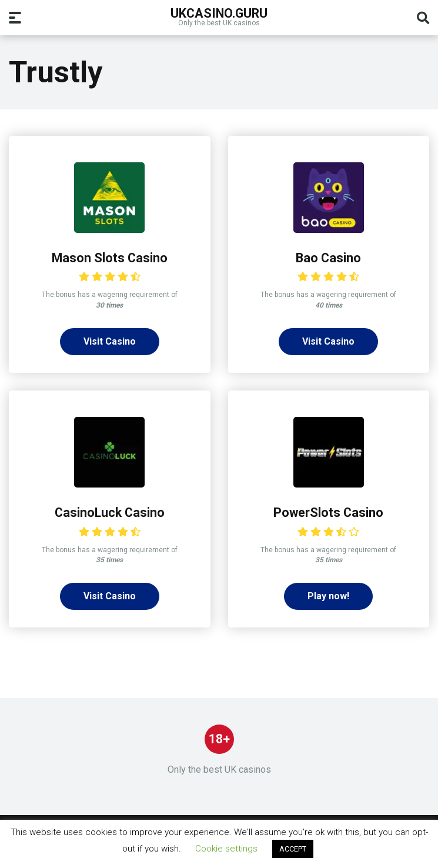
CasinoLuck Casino (110, 513)
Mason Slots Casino (110, 258)
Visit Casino (110, 341)
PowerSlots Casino (328, 513)
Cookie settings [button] (226, 849)
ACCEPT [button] (293, 849)
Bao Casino (328, 258)
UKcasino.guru (219, 13)
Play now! (328, 596)
